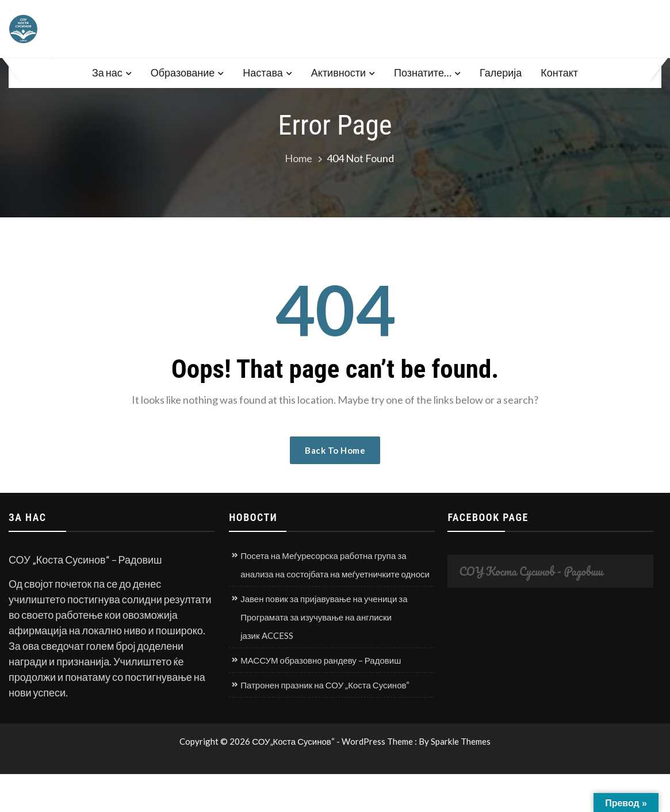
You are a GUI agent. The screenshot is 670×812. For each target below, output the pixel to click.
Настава (263, 72)
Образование (183, 72)
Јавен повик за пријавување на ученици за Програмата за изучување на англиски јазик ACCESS (324, 617)
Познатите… (423, 72)
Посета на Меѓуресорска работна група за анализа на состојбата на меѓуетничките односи (335, 565)
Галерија (501, 72)
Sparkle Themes (461, 741)
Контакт (559, 72)
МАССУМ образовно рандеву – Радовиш (321, 660)
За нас (107, 72)
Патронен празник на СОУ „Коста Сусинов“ (325, 685)
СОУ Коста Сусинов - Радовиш (531, 571)
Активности (338, 72)
